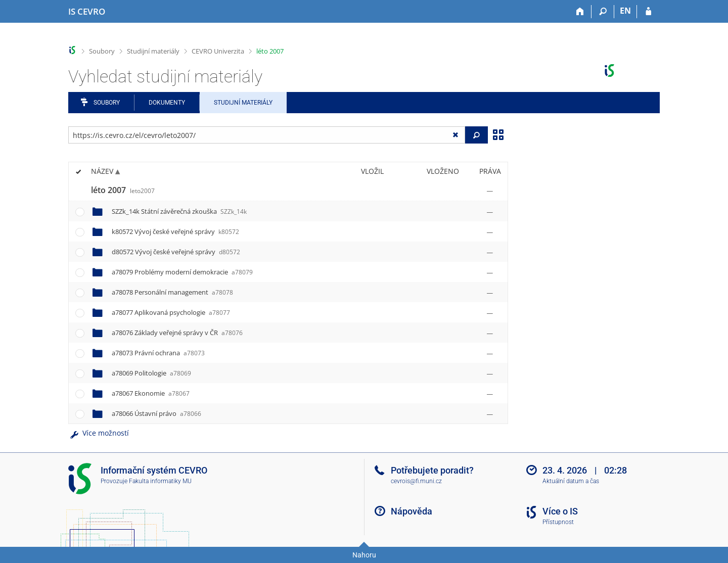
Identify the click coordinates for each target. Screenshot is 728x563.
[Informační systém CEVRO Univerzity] (87, 12)
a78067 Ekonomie (151, 393)
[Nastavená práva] (490, 191)
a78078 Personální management (172, 292)
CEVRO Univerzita (218, 51)
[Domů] (580, 12)
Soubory (102, 51)
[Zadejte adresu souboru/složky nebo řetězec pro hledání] (267, 135)
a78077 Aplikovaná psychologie (171, 312)
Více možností (99, 433)
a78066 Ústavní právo (156, 413)
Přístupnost (558, 522)
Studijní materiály (153, 51)
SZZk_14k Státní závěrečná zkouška (179, 211)
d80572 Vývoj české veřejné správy (176, 252)
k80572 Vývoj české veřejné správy (175, 231)
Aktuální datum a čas (571, 481)
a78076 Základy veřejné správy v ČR (177, 333)
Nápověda (412, 511)
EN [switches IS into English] (625, 11)
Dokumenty (167, 103)
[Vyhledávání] (603, 12)
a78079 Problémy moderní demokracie (182, 272)
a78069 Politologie (151, 373)
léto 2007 (270, 51)
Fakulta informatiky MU (160, 481)
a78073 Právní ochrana (158, 353)
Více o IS (560, 511)
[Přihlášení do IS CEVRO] (648, 12)
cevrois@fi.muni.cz (416, 481)
